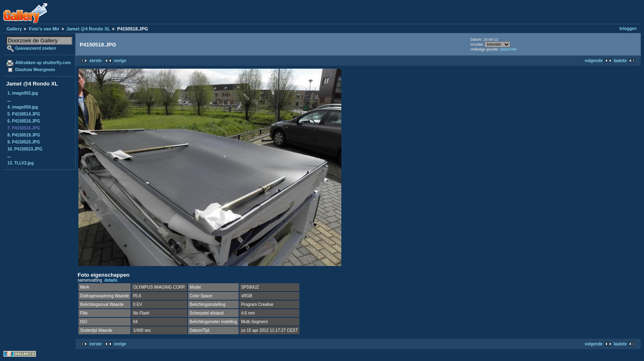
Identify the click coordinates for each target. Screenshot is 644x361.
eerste (95, 61)
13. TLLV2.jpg (21, 163)
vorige (120, 61)
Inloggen (628, 29)
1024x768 (508, 49)
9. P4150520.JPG (24, 142)
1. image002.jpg (23, 93)
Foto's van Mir (44, 29)
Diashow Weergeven (35, 70)
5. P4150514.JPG (24, 114)
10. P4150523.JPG (25, 149)
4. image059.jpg (23, 107)
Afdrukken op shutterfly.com (43, 63)
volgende (593, 61)
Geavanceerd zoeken (36, 48)
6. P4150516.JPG (24, 121)
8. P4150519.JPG (24, 135)
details (111, 280)
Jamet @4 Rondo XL (89, 29)
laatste (620, 61)
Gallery (14, 29)
